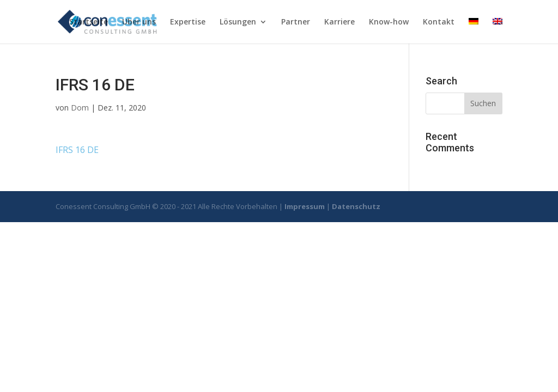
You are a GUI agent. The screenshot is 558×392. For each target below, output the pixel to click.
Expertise (188, 22)
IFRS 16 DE (77, 150)
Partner (296, 22)
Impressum (305, 206)
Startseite (89, 22)
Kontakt (439, 22)
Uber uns (139, 22)
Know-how (389, 22)
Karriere (339, 22)
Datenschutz (356, 206)
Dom (80, 108)
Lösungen (238, 22)
